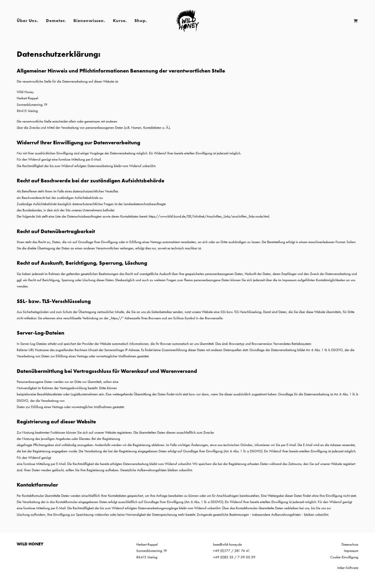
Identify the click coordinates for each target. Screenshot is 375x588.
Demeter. (56, 20)
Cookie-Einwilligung (344, 557)
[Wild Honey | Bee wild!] (187, 21)
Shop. (141, 20)
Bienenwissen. (89, 20)
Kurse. (120, 20)
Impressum (351, 551)
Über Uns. (28, 20)
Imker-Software (348, 568)
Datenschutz (350, 544)
